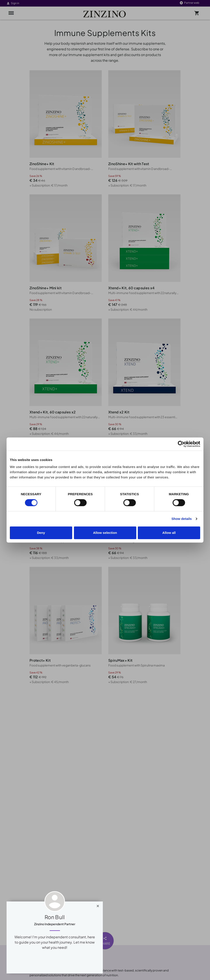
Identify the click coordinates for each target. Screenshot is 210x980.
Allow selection (105, 533)
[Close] (98, 905)
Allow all (169, 533)
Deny (41, 533)
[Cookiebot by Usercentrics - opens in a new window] (181, 444)
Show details (182, 519)
